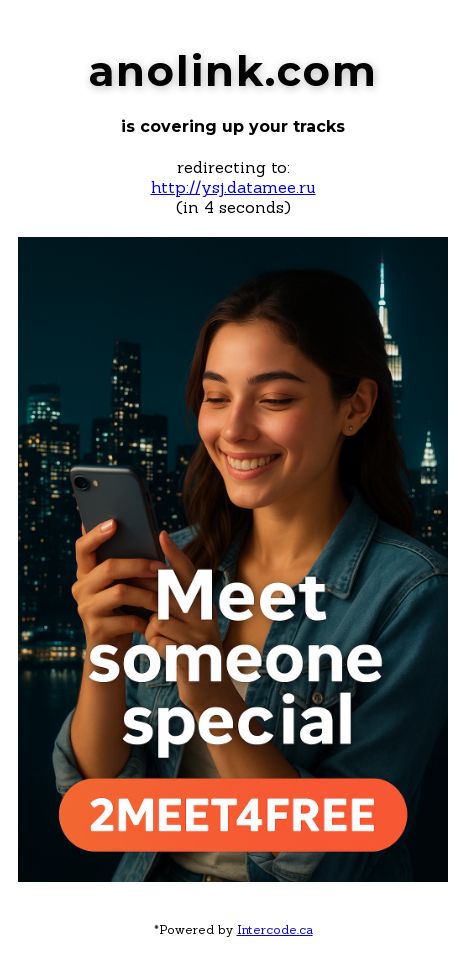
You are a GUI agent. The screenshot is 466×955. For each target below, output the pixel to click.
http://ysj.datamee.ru (233, 187)
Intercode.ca (275, 929)
